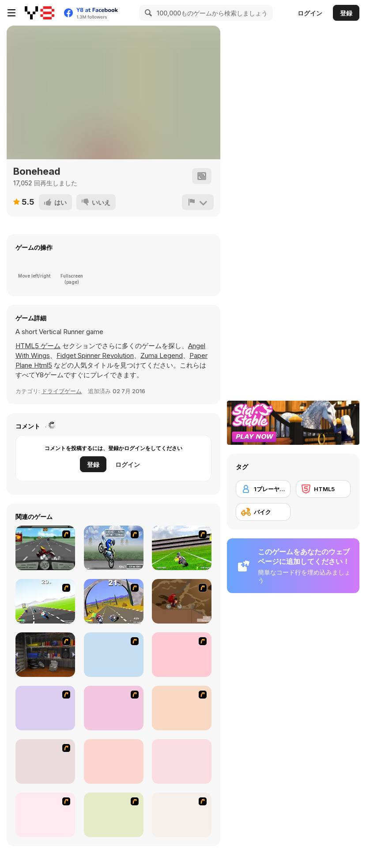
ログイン (310, 13)
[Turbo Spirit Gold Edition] (114, 601)
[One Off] (45, 655)
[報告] (198, 202)
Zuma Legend (162, 355)
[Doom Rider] (45, 761)
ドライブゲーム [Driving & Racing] (62, 391)
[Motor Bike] (45, 815)
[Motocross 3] (182, 815)
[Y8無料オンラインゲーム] (40, 13)
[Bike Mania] (114, 761)
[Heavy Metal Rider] (45, 548)
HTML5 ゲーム (38, 346)
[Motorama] (114, 815)
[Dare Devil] (182, 655)
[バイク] (263, 512)
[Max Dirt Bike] (182, 708)
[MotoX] (114, 708)
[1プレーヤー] (263, 489)
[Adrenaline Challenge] (182, 601)
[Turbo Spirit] (45, 601)
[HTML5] (323, 489)
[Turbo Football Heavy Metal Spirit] (182, 548)
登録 (346, 13)
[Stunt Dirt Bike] (182, 761)
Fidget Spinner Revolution (95, 355)
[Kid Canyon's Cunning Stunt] (114, 655)
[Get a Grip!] (114, 548)
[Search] (147, 13)
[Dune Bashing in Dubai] (45, 708)
